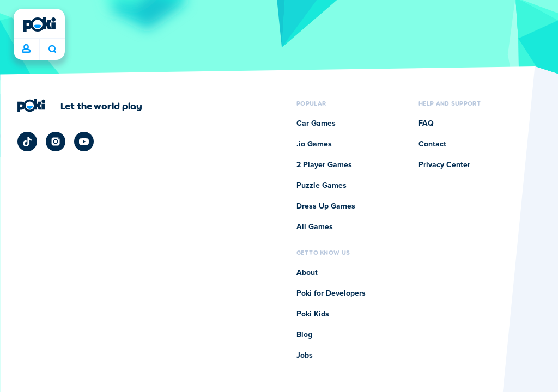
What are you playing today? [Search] (52, 49)
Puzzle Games (322, 186)
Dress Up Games (326, 206)
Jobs (305, 356)
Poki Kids (313, 314)
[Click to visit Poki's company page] (80, 106)
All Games (315, 227)
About (307, 273)
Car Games (316, 124)
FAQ (426, 124)
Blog (304, 335)
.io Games (314, 144)
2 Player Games (324, 165)
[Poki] (39, 24)
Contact (432, 144)
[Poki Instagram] (56, 142)
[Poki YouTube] (84, 142)
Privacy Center (444, 165)
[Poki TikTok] (27, 142)
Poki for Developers (331, 293)
